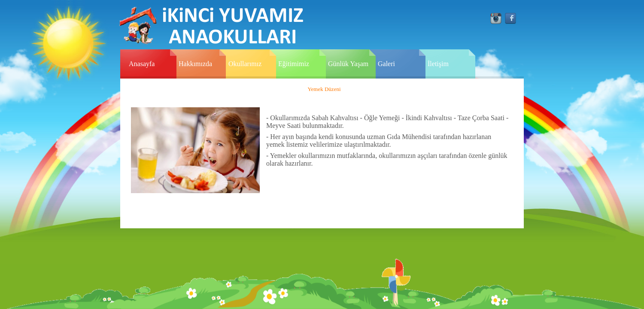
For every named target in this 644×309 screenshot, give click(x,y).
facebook (510, 18)
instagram (496, 18)
